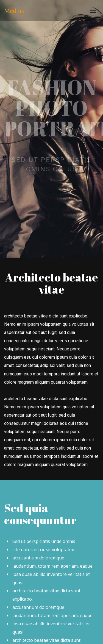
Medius (14, 11)
